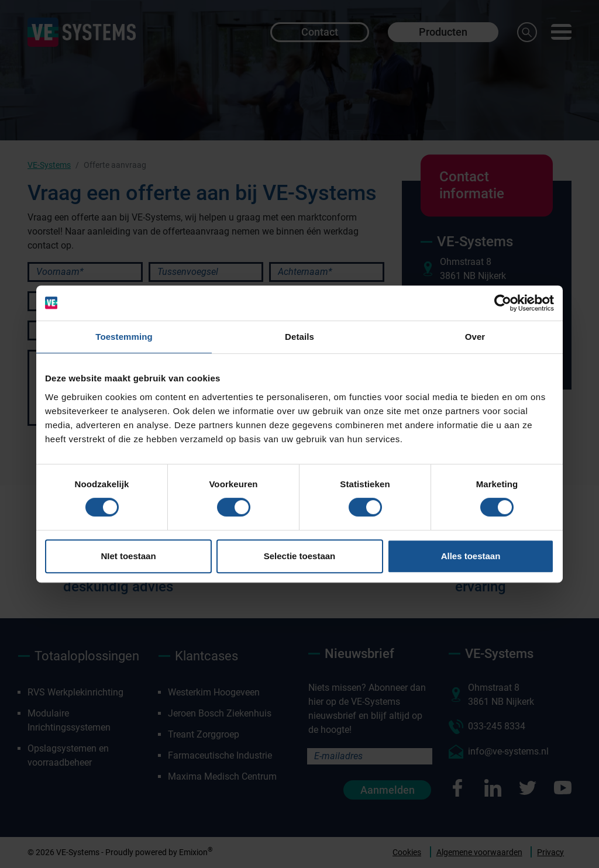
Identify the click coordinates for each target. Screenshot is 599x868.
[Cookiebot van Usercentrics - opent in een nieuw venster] (503, 303)
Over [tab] (475, 337)
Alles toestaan (471, 556)
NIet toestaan (128, 556)
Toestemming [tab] (124, 337)
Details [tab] (299, 337)
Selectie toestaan (300, 556)
